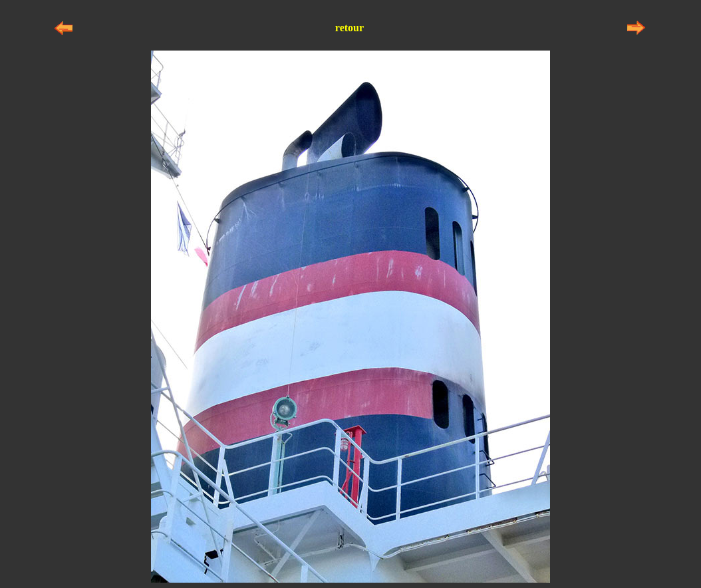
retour (350, 28)
